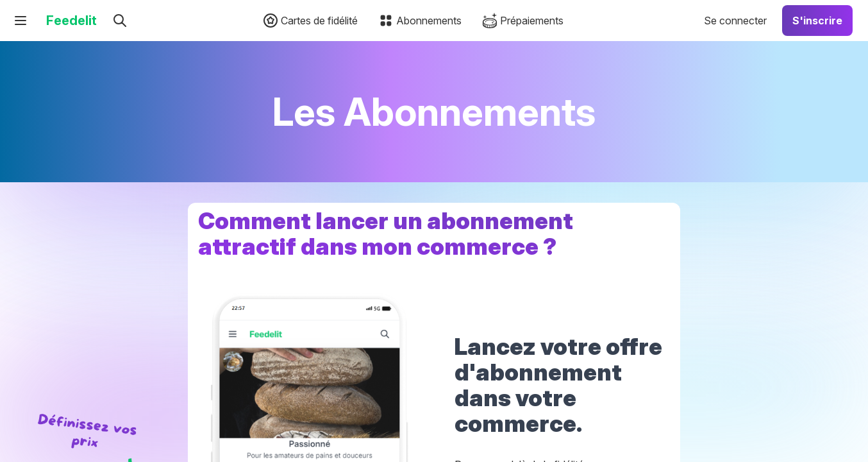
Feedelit (71, 21)
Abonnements (420, 21)
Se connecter (735, 21)
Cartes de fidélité (310, 21)
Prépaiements (523, 21)
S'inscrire (817, 21)
